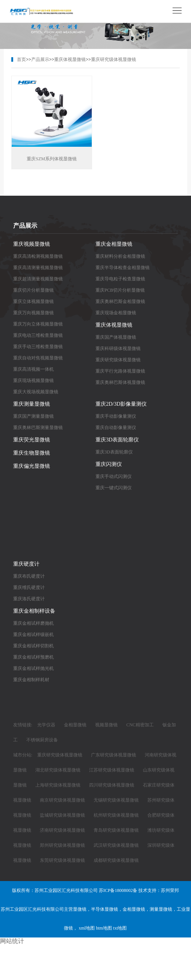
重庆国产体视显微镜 (116, 337)
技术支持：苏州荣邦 (159, 890)
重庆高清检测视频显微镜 (38, 256)
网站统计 (12, 941)
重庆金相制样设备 (34, 611)
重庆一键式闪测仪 (114, 488)
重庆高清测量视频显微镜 (38, 268)
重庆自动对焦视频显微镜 (38, 358)
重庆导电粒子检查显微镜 (120, 279)
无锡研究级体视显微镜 (116, 800)
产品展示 (40, 59)
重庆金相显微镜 (114, 244)
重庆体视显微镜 (70, 59)
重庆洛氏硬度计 (29, 599)
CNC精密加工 (140, 725)
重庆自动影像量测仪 (116, 428)
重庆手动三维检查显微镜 (38, 347)
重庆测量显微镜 (32, 404)
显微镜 (80, 909)
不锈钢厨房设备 (42, 740)
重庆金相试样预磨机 (33, 657)
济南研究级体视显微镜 (62, 830)
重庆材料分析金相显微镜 (120, 256)
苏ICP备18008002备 (118, 890)
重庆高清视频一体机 (33, 369)
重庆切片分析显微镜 (33, 290)
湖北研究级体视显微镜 (58, 770)
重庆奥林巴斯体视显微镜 (120, 382)
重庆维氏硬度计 (29, 587)
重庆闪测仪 (109, 464)
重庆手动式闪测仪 (114, 476)
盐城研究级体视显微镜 (62, 815)
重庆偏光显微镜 (32, 466)
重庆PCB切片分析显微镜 (120, 290)
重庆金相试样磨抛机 (33, 623)
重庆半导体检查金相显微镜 (123, 268)
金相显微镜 (75, 725)
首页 (21, 59)
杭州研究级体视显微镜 (116, 815)
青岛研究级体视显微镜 (116, 830)
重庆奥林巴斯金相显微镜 (120, 301)
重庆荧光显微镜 (32, 440)
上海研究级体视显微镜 (58, 785)
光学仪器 (46, 725)
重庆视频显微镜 (32, 244)
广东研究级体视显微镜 (114, 755)
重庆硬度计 (26, 564)
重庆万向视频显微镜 (33, 313)
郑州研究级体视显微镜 (62, 845)
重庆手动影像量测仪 (116, 416)
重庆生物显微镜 (32, 453)
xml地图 (87, 928)
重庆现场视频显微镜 (33, 380)
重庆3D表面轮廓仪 (117, 440)
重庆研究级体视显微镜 (114, 59)
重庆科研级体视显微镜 (118, 348)
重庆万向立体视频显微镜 (38, 324)
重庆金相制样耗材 (31, 680)
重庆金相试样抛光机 (33, 668)
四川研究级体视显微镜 (112, 785)
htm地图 (104, 928)
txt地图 (120, 928)
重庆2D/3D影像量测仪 (121, 404)
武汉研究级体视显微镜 (116, 845)
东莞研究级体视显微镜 (62, 860)
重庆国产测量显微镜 (33, 416)
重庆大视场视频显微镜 (36, 392)
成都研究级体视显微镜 (116, 860)
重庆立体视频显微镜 (33, 301)
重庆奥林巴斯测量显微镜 (38, 428)
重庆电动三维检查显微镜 (38, 335)
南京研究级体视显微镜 (62, 800)
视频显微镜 (106, 725)
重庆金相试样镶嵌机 (33, 635)
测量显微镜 (161, 909)
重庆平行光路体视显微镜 (120, 371)
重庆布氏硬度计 (29, 576)
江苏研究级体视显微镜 (112, 770)
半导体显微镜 (105, 909)
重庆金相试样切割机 (33, 646)
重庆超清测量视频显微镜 (38, 279)
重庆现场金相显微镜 (116, 313)
